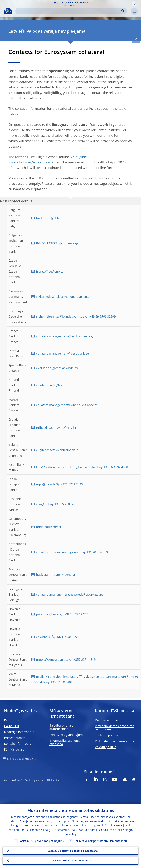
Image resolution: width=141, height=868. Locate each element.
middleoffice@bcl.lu (50, 527)
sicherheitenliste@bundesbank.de (60, 316)
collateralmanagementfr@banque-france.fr (67, 405)
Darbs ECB (11, 726)
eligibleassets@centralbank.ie (57, 450)
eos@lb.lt (43, 504)
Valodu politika (106, 747)
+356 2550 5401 (61, 682)
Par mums (11, 720)
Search (123, 11)
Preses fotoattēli (16, 738)
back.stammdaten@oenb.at (56, 575)
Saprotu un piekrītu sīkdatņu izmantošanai (73, 851)
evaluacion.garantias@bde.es (57, 368)
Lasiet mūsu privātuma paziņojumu (41, 841)
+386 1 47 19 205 (76, 614)
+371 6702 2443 (72, 484)
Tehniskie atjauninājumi (67, 735)
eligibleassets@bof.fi (51, 385)
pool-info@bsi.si (48, 614)
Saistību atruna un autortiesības (62, 727)
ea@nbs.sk (44, 637)
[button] (134, 4)
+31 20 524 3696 (98, 552)
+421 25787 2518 (68, 637)
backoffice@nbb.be (50, 218)
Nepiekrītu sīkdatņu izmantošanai (73, 861)
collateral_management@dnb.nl (59, 552)
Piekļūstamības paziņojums (114, 741)
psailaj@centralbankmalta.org (57, 677)
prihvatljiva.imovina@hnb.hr (56, 427)
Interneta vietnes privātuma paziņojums (114, 728)
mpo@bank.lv (46, 484)
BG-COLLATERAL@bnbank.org (57, 243)
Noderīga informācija (19, 732)
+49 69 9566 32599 (103, 316)
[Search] (69, 11)
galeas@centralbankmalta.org (105, 677)
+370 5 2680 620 (66, 504)
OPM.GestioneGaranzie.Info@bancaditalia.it (67, 467)
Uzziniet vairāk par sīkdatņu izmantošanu (100, 841)
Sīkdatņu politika (107, 735)
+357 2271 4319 (85, 659)
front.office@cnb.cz (50, 271)
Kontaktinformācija (18, 744)
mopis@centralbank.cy (52, 659)
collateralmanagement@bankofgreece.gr (65, 336)
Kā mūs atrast (14, 749)
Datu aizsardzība (107, 720)
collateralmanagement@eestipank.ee (62, 353)
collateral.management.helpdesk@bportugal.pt (70, 594)
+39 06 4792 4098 (116, 467)
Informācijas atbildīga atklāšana (65, 742)
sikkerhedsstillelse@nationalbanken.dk (64, 297)
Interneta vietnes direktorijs (21, 759)
